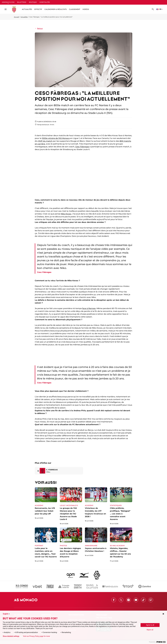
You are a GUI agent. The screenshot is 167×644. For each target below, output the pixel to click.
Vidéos (86, 9)
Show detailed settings (11, 636)
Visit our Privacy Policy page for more (36, 636)
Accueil (16, 17)
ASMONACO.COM (8, 2)
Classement (75, 9)
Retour (39, 28)
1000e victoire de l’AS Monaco (56, 138)
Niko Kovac (66, 214)
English (6, 614)
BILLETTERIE (22, 2)
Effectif (38, 9)
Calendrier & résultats (56, 9)
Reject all (150, 630)
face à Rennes (89, 308)
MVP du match (45, 141)
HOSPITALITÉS (45, 2)
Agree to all (150, 625)
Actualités (24, 17)
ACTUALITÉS (27, 9)
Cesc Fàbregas (82, 147)
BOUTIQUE (33, 2)
